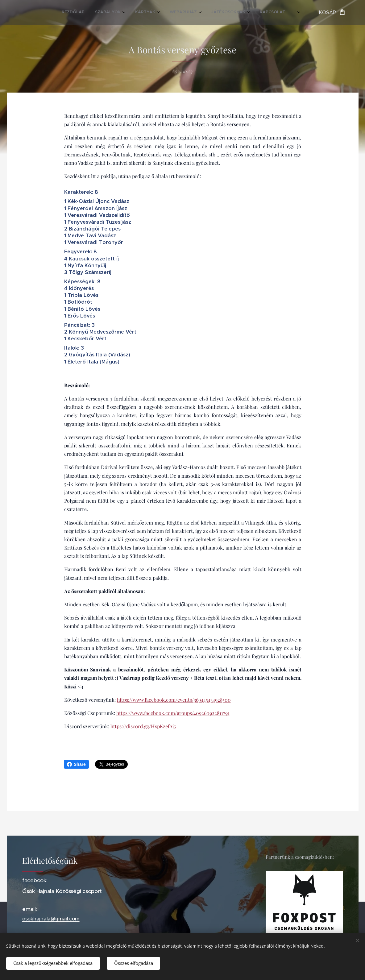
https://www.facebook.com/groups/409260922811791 (173, 713)
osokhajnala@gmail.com (51, 919)
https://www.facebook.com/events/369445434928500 (174, 700)
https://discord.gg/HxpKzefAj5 (143, 726)
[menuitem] (210, 13)
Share (76, 764)
